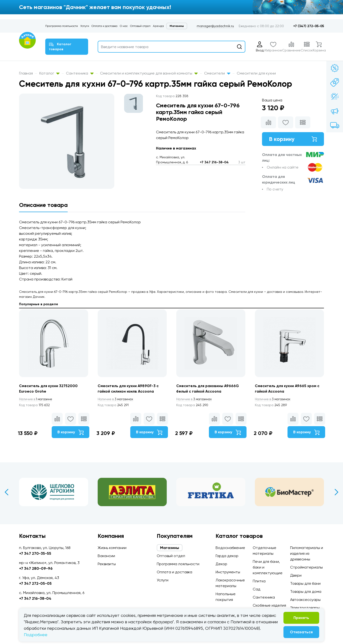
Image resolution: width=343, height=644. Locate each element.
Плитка (259, 581)
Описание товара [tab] (43, 205)
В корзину (293, 139)
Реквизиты (107, 564)
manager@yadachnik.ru (215, 26)
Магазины (177, 26)
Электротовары (305, 608)
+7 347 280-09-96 (36, 568)
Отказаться (301, 632)
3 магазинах (116, 399)
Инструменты (228, 572)
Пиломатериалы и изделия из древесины (307, 553)
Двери (296, 575)
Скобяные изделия (269, 605)
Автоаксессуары (305, 600)
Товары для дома (306, 592)
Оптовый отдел (140, 26)
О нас (124, 26)
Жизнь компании (112, 548)
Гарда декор (227, 556)
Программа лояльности (62, 26)
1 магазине (36, 399)
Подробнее (36, 635)
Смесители (217, 73)
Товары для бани (305, 583)
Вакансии (106, 556)
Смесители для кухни (256, 73)
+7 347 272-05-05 (35, 583)
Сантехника (80, 73)
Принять (301, 618)
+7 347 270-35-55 (35, 553)
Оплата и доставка (104, 26)
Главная (26, 73)
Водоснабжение (230, 548)
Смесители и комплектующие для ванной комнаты (149, 73)
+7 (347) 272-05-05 (309, 26)
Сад (257, 589)
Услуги (85, 26)
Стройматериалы (306, 567)
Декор (221, 564)
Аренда (158, 26)
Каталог (49, 73)
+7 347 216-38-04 (214, 162)
